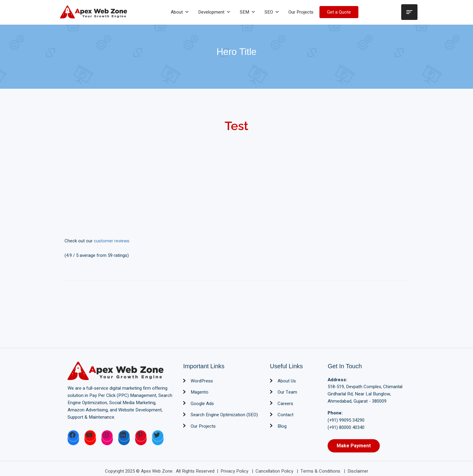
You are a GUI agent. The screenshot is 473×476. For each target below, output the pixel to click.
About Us (287, 381)
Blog (282, 426)
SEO (272, 12)
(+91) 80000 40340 (346, 427)
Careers (285, 404)
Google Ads (202, 404)
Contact (286, 415)
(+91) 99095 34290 (346, 420)
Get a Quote (339, 12)
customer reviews (112, 241)
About (180, 12)
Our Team (287, 392)
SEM (248, 12)
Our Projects (301, 12)
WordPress (202, 381)
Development (214, 12)
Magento (200, 392)
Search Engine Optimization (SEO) (224, 415)
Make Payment (354, 446)
